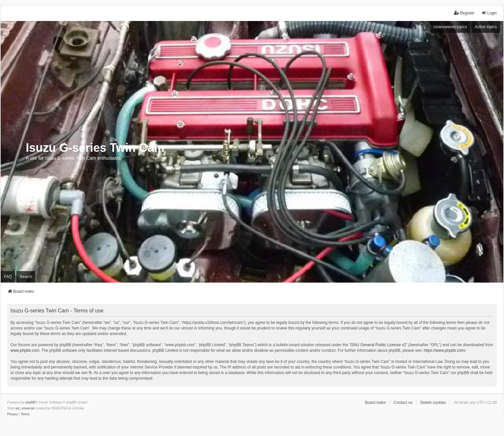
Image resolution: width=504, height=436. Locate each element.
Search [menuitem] (26, 277)
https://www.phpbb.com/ (445, 350)
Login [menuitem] (489, 13)
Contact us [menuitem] (403, 403)
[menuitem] (13, 414)
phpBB (30, 402)
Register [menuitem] (464, 13)
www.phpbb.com (25, 350)
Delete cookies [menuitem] (433, 403)
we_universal (25, 408)
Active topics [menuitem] (486, 27)
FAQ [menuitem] (8, 277)
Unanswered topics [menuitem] (450, 27)
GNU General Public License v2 (378, 345)
